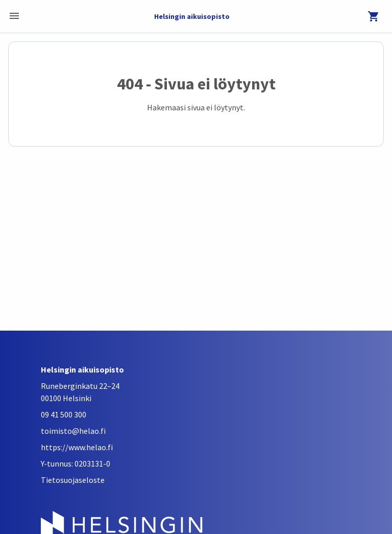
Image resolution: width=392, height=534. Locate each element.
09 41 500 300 (64, 414)
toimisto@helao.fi (73, 431)
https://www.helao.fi (77, 447)
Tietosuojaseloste (73, 480)
